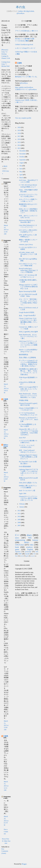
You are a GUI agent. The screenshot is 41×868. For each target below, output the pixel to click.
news (17, 538)
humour (35, 540)
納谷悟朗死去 (24, 355)
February (22, 504)
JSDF (20, 554)
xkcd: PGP (22, 438)
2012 (19, 511)
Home (5, 842)
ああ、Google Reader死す (27, 315)
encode (27, 554)
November (23, 154)
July (21, 166)
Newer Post (5, 839)
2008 (19, 522)
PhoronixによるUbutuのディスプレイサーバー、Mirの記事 (28, 420)
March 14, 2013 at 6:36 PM (6, 477)
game (17, 549)
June (21, 169)
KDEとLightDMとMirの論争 (28, 332)
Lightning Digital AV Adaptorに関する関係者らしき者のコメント (28, 457)
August (22, 163)
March (22, 178)
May (21, 172)
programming (20, 540)
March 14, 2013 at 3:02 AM (6, 388)
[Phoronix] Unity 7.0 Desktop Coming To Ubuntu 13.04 (6, 54)
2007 (19, 525)
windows (29, 547)
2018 (19, 133)
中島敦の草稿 (24, 400)
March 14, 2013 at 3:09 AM (6, 434)
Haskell (33, 556)
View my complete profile (23, 118)
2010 (19, 516)
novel (22, 556)
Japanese (18, 552)
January (22, 507)
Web (30, 538)
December (23, 151)
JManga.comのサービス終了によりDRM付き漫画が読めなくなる (28, 287)
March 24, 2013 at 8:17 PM (6, 821)
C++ (17, 535)
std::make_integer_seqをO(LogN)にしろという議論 (28, 254)
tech (37, 552)
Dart (16, 556)
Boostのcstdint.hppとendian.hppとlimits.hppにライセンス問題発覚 (28, 270)
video (31, 545)
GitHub (20, 11)
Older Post (7, 841)
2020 (19, 127)
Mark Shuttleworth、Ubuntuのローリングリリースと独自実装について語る (28, 396)
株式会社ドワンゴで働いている (26, 77)
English (30, 549)
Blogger (24, 864)
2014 (19, 145)
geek (27, 556)
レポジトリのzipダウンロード (25, 48)
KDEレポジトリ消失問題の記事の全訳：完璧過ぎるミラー (28, 211)
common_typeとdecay (26, 244)
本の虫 (21, 7)
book (17, 547)
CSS (34, 554)
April (21, 175)
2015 (19, 142)
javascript (28, 552)
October (22, 157)
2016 (19, 139)
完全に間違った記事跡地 (27, 358)
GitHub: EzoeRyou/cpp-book (24, 45)
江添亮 (6, 399)
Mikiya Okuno (6, 445)
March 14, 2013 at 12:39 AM (6, 230)
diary (29, 535)
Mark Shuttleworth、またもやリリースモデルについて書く (28, 336)
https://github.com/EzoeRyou (24, 87)
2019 (19, 130)
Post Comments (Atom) (5, 851)
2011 (19, 514)
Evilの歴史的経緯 (25, 466)
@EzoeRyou (21, 13)
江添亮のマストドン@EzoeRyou (26, 89)
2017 (19, 136)
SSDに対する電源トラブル (28, 483)
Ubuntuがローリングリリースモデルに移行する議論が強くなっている (28, 498)
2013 (19, 148)
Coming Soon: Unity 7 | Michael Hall (6, 64)
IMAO (27, 542)
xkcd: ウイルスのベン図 (27, 491)
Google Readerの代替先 (27, 312)
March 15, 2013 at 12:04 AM (6, 725)
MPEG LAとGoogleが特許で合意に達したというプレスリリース (28, 389)
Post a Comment (6, 832)
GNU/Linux (20, 545)
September (23, 160)
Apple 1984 (23, 493)
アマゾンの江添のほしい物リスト (27, 31)
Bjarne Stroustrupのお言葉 (27, 291)
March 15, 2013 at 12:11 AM (6, 786)
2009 (19, 520)
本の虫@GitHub (29, 11)
